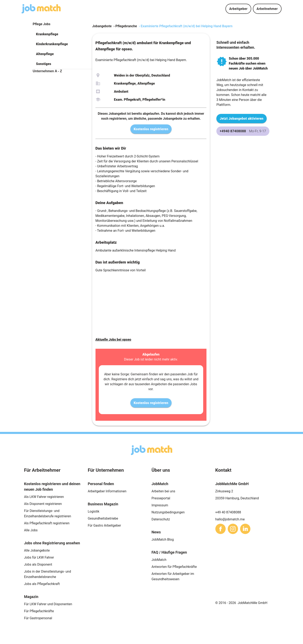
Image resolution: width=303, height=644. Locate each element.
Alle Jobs (31, 530)
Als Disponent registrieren (43, 504)
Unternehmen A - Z (47, 71)
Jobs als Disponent (38, 564)
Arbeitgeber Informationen (107, 491)
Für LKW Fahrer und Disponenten (48, 604)
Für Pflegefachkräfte (39, 611)
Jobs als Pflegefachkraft (42, 584)
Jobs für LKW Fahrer (39, 557)
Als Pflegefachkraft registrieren (47, 523)
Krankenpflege (47, 34)
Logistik (94, 511)
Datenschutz (161, 519)
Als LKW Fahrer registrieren (44, 497)
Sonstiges (44, 64)
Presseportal (161, 498)
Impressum (160, 505)
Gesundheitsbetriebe (103, 518)
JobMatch (159, 560)
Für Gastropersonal (38, 618)
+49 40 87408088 (228, 512)
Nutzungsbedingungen (168, 512)
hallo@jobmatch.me (230, 519)
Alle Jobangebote (37, 550)
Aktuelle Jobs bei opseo (113, 340)
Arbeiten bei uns (163, 491)
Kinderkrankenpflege (52, 44)
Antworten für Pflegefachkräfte (174, 567)
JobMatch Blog (163, 539)
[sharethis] (220, 529)
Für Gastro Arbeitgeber (104, 525)
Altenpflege (45, 54)
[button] (62, 34)
